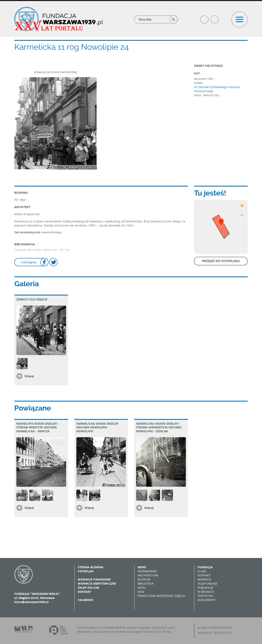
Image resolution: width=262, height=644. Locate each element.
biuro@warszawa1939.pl (31, 602)
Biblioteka (146, 583)
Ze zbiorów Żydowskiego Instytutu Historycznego (217, 89)
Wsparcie (204, 579)
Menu (142, 567)
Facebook (205, 18)
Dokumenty (207, 600)
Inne (141, 592)
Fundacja (205, 567)
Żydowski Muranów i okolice (34, 250)
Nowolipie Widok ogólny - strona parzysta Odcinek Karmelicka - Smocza (38, 427)
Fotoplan (86, 571)
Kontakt (84, 592)
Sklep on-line (89, 588)
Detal (142, 588)
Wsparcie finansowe (94, 579)
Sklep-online (207, 583)
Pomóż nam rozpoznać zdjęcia (161, 596)
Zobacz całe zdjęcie (32, 299)
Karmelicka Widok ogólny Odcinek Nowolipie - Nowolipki (98, 427)
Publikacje (205, 588)
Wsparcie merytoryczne (97, 583)
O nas (202, 571)
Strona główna (91, 567)
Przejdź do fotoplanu (221, 261)
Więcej (29, 376)
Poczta (215, 18)
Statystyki (205, 596)
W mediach (206, 592)
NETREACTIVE (223, 633)
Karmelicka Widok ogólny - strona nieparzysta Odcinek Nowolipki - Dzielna (159, 427)
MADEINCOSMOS (221, 628)
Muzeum (144, 579)
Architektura (148, 575)
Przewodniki (147, 571)
